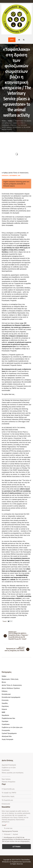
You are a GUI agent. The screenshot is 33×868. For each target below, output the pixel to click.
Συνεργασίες (6, 730)
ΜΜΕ (4, 712)
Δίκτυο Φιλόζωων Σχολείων (11, 688)
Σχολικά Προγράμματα (9, 733)
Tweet (5, 621)
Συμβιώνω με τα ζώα (9, 768)
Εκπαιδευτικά (6, 694)
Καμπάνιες (5, 706)
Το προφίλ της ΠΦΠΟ (9, 793)
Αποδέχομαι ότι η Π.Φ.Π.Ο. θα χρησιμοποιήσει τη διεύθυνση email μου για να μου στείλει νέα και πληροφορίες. (16, 839)
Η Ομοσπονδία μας (8, 789)
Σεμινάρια (5, 721)
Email (4, 825)
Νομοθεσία (5, 715)
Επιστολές (5, 700)
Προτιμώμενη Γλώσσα (10, 831)
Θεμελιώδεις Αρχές (8, 796)
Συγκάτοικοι (6, 724)
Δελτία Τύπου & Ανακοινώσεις (18, 173)
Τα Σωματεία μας (7, 800)
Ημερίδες (5, 703)
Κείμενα (4, 709)
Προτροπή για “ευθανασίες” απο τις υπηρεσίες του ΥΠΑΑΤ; (15, 650)
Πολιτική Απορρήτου (8, 782)
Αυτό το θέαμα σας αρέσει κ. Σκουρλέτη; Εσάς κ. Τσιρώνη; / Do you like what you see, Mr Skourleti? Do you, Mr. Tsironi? (18, 636)
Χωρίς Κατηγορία (7, 739)
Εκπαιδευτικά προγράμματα (11, 697)
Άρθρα (10, 121)
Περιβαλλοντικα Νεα (8, 718)
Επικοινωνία (6, 804)
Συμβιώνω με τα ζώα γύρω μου (12, 727)
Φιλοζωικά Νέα (7, 736)
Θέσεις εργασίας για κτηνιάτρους (13, 773)
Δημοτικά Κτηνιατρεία (9, 765)
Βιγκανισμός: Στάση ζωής (10, 679)
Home (4, 121)
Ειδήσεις (5, 691)
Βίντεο (4, 682)
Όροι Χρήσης (6, 779)
